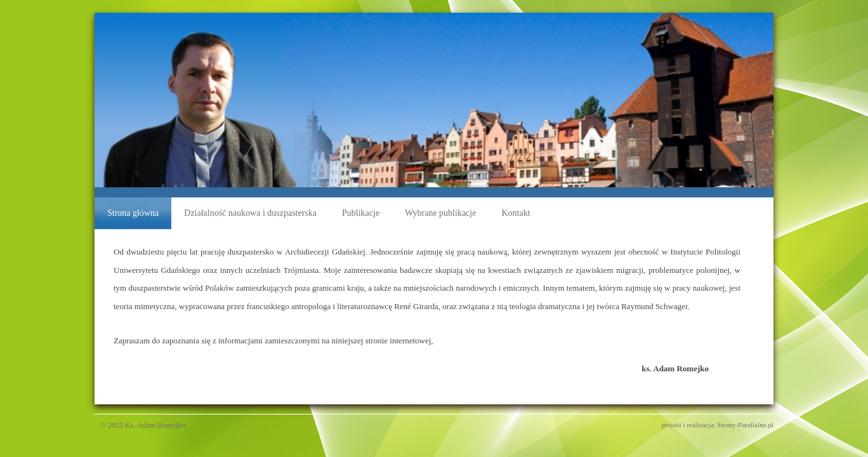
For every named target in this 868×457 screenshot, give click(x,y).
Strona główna (133, 213)
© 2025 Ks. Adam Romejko (140, 425)
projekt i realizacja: (689, 425)
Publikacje (361, 213)
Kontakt (516, 213)
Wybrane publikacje (440, 213)
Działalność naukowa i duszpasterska (250, 213)
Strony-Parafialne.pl (745, 425)
